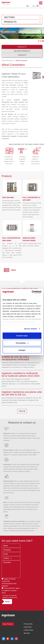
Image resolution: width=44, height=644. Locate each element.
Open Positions (8, 624)
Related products (22, 51)
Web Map (27, 633)
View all (22, 411)
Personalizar (22, 343)
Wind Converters (21, 60)
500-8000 (8, 197)
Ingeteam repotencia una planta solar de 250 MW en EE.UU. (22, 393)
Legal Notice (28, 627)
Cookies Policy (28, 630)
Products (22, 47)
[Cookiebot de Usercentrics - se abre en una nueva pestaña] (32, 292)
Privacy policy (28, 624)
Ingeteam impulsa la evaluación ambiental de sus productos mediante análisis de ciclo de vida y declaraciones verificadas (22, 355)
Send (7, 602)
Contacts (22, 55)
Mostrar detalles (31, 329)
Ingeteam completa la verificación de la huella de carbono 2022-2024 (21, 375)
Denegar (22, 350)
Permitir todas (22, 336)
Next (42, 77)
